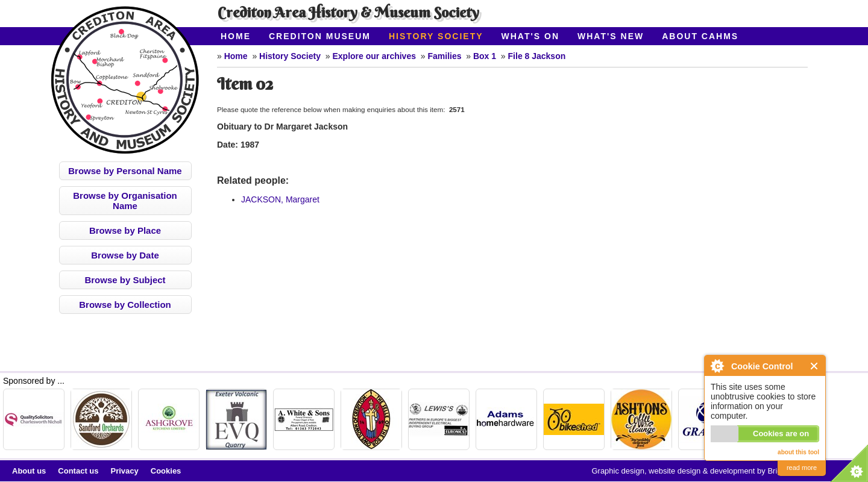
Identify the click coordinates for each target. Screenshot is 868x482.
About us (29, 471)
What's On (531, 36)
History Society (436, 36)
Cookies (166, 471)
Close (815, 366)
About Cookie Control (717, 366)
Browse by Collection (125, 305)
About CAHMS (700, 36)
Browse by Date (125, 255)
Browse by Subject (125, 280)
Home (236, 36)
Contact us (78, 471)
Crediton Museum (320, 36)
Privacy (125, 471)
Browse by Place (125, 230)
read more (802, 468)
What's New (611, 36)
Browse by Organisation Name (125, 201)
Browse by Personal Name (125, 171)
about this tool (798, 452)
